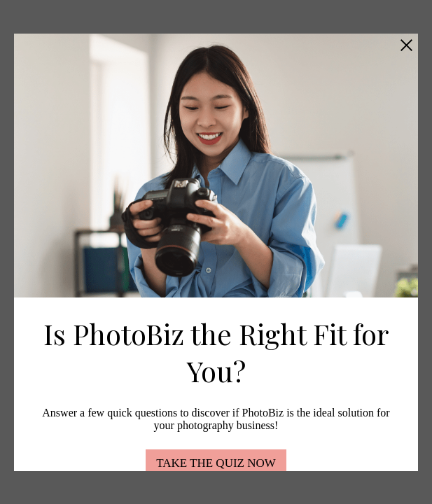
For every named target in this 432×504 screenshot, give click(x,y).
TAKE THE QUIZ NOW (216, 463)
